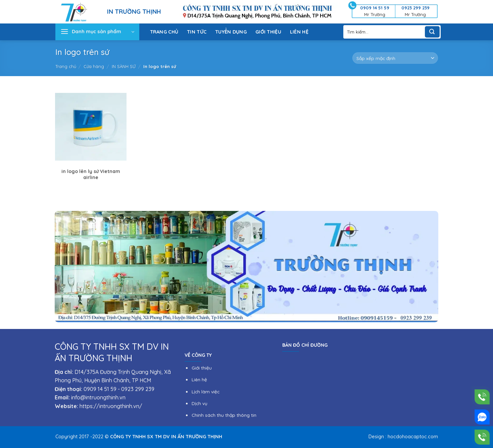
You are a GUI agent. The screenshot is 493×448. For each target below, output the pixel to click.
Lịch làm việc (206, 391)
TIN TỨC (197, 32)
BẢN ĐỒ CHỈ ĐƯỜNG (305, 345)
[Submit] (432, 32)
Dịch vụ (200, 403)
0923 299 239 (138, 389)
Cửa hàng (94, 66)
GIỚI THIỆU (268, 32)
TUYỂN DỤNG (231, 32)
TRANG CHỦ (164, 32)
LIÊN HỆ (299, 32)
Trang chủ (66, 66)
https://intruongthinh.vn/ (111, 406)
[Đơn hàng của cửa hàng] (395, 58)
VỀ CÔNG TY (198, 355)
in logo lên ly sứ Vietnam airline (91, 174)
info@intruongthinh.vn (98, 397)
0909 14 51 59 (100, 389)
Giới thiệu (202, 368)
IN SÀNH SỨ (124, 66)
